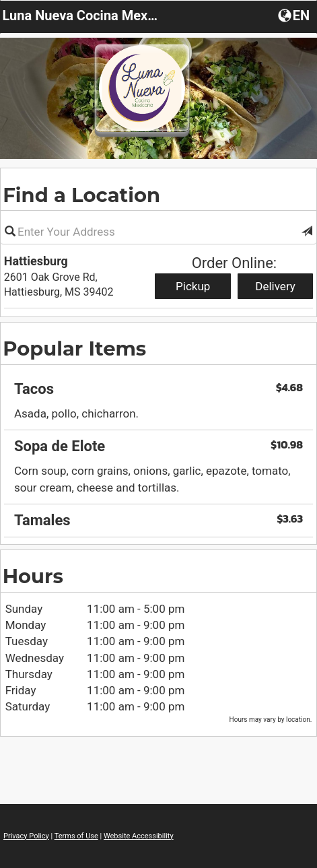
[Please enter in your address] (158, 232)
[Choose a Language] (295, 15)
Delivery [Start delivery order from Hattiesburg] (275, 286)
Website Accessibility (139, 836)
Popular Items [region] (74, 348)
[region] (158, 450)
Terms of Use (76, 836)
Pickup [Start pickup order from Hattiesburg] (193, 286)
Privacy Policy (26, 836)
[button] (307, 232)
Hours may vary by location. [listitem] (271, 720)
